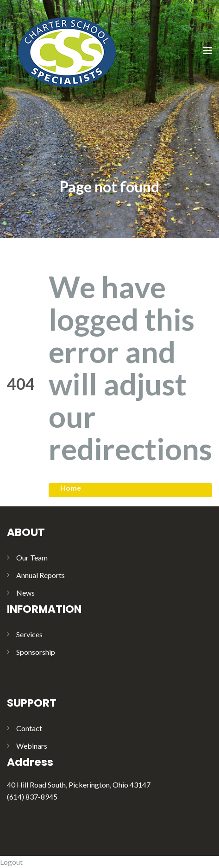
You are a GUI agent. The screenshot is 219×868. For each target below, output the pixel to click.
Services (29, 634)
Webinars (32, 746)
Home (71, 488)
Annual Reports (41, 575)
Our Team (32, 557)
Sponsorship (36, 652)
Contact (29, 728)
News (25, 593)
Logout (11, 862)
